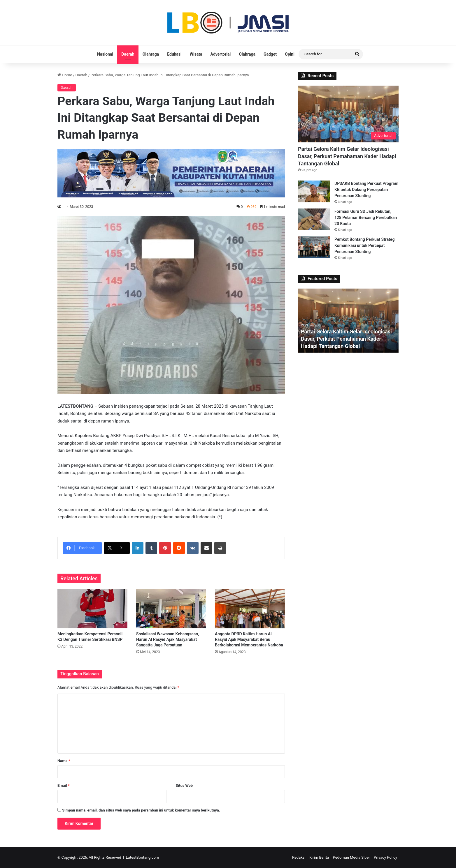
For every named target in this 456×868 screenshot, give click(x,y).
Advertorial (221, 54)
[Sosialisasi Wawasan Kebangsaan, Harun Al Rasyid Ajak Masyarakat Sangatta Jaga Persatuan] (171, 609)
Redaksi (299, 857)
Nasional (105, 54)
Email (64, 785)
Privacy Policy (385, 857)
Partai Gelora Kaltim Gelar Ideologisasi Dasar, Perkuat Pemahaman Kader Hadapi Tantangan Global (347, 156)
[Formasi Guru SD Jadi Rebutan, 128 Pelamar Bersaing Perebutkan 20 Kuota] (314, 219)
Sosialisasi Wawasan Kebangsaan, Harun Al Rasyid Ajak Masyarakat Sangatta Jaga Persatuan (168, 639)
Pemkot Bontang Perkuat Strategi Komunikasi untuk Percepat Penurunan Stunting (365, 245)
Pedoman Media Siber (351, 857)
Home (65, 75)
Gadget (270, 54)
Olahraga (151, 54)
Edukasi (174, 54)
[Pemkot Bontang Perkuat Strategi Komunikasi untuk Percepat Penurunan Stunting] (314, 247)
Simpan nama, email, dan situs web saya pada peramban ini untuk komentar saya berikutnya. (141, 810)
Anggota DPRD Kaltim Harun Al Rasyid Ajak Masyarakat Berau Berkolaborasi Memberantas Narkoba (249, 639)
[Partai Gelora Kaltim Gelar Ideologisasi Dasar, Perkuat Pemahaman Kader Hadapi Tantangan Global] (348, 114)
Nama (64, 761)
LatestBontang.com (143, 857)
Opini (290, 54)
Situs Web (184, 785)
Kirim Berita (319, 857)
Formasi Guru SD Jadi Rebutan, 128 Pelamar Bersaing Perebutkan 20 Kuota (366, 218)
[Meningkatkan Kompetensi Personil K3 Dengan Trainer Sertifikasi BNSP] (92, 609)
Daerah (128, 54)
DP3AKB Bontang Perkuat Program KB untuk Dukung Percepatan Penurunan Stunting (366, 190)
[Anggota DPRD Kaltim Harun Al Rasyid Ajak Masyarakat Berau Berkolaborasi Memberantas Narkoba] (250, 609)
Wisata (196, 54)
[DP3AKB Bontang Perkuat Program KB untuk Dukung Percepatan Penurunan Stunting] (314, 191)
